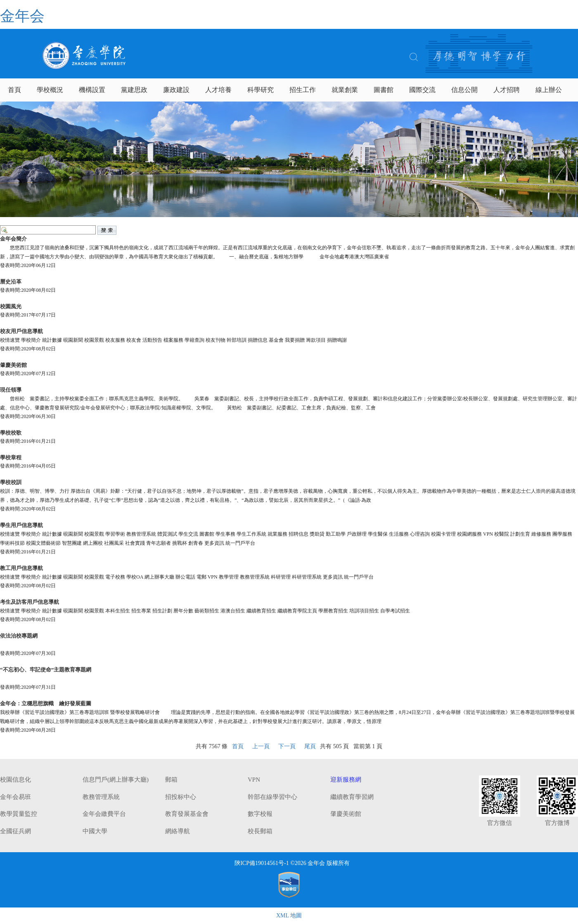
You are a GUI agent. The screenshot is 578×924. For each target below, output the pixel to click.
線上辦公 (549, 90)
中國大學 (95, 831)
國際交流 (422, 90)
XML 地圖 (289, 916)
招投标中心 (181, 797)
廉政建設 (176, 90)
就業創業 (345, 90)
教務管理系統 (101, 797)
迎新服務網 (346, 780)
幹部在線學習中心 (272, 797)
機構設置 (92, 90)
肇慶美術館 (346, 814)
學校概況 (50, 90)
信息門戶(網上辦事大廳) (116, 780)
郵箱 (171, 780)
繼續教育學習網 (352, 797)
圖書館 (384, 90)
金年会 (22, 16)
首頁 (14, 90)
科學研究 (261, 90)
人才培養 (218, 90)
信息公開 (464, 90)
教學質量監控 (19, 814)
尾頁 (310, 746)
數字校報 (260, 814)
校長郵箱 (260, 831)
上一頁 (261, 746)
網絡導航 (178, 831)
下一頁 (287, 746)
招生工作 (303, 90)
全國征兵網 (15, 831)
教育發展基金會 (187, 814)
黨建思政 (134, 90)
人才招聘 (507, 90)
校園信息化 (15, 780)
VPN (254, 780)
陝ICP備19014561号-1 (262, 863)
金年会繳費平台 (104, 814)
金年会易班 (15, 797)
